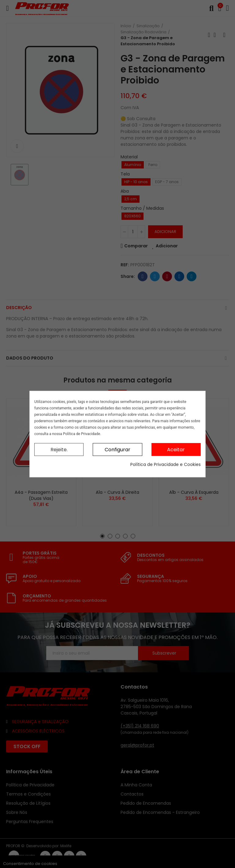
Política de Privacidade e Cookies (166, 464)
